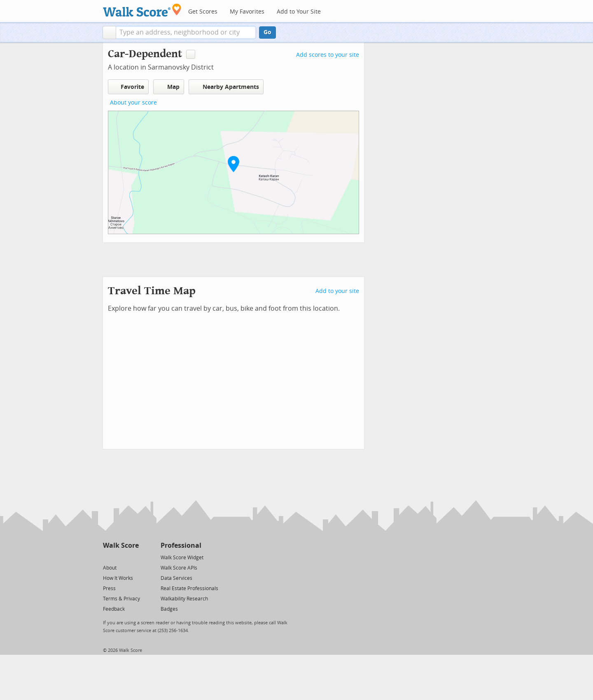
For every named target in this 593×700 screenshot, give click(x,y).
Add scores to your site (328, 55)
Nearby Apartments (226, 87)
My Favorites (247, 12)
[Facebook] (120, 557)
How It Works (118, 578)
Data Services (176, 578)
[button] (109, 33)
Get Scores (203, 12)
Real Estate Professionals (189, 588)
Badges (169, 609)
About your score (133, 103)
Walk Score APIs (179, 568)
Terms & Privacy (121, 599)
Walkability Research (184, 599)
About (110, 568)
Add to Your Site (299, 12)
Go (267, 32)
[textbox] (186, 33)
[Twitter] (108, 557)
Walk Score (121, 545)
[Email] (133, 557)
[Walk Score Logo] (142, 10)
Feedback (114, 609)
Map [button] (169, 87)
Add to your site (337, 291)
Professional (181, 545)
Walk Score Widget (182, 558)
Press (109, 588)
